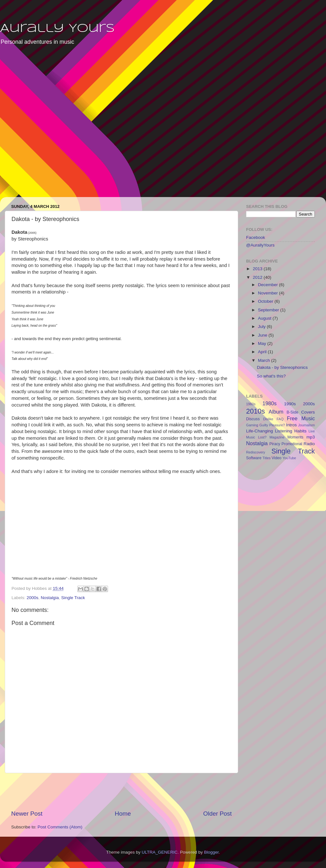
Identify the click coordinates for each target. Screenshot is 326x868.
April (263, 352)
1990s (290, 404)
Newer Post (27, 814)
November (268, 293)
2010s (256, 411)
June (263, 335)
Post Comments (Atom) (60, 827)
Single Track (73, 598)
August (265, 318)
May (263, 343)
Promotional (292, 444)
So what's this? (271, 376)
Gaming (252, 425)
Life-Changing (260, 431)
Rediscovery (256, 452)
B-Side (292, 412)
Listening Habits (291, 431)
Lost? (262, 437)
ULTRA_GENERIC (159, 852)
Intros (291, 425)
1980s (269, 403)
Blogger (211, 852)
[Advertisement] (70, 126)
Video (277, 458)
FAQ (280, 419)
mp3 (311, 437)
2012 (258, 277)
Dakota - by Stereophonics (282, 367)
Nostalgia (50, 598)
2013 (258, 269)
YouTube (289, 458)
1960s (251, 404)
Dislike (268, 419)
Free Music (301, 418)
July (262, 327)
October (266, 301)
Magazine (277, 437)
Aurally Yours (57, 29)
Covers (308, 412)
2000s (32, 598)
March (264, 360)
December (268, 285)
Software (254, 458)
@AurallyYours (260, 245)
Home (123, 814)
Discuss (253, 419)
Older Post (217, 814)
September (269, 310)
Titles (266, 458)
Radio (309, 444)
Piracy (275, 444)
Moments (295, 437)
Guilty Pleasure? (272, 425)
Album (276, 412)
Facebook (256, 237)
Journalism (307, 425)
